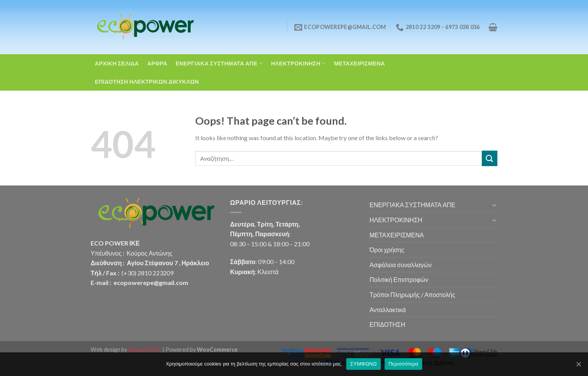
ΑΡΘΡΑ (157, 63)
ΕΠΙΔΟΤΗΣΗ (387, 324)
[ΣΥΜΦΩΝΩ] (578, 364)
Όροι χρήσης (387, 250)
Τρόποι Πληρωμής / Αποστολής (412, 294)
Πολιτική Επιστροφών (399, 279)
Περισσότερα (403, 364)
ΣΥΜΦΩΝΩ (363, 364)
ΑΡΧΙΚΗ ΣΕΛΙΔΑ (117, 63)
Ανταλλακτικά (388, 310)
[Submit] (490, 158)
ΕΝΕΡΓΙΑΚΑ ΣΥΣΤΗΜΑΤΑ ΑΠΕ (219, 63)
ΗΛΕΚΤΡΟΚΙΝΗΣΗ (298, 63)
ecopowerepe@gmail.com (151, 282)
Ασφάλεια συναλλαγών (401, 265)
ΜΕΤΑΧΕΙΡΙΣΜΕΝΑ (359, 63)
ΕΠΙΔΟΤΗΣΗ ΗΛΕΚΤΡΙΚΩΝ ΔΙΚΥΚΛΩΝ (147, 82)
